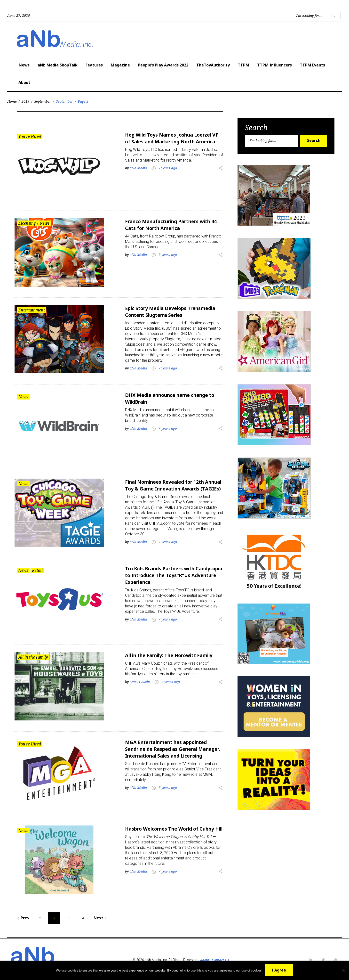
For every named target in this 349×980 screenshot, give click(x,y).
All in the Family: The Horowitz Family (171, 655)
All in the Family (33, 657)
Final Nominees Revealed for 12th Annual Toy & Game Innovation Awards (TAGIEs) (173, 487)
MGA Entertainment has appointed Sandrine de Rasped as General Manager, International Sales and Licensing (168, 752)
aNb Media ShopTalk (58, 65)
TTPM (243, 65)
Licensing (27, 223)
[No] (343, 970)
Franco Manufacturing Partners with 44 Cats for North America (173, 225)
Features (94, 65)
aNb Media (138, 168)
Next (101, 917)
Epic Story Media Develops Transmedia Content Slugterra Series (172, 311)
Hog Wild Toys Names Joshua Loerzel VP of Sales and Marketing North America (174, 138)
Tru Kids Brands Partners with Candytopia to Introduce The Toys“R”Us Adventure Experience (174, 576)
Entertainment (32, 309)
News (24, 65)
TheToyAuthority (213, 65)
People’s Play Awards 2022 (163, 65)
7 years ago (168, 168)
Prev (23, 917)
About (24, 82)
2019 (25, 101)
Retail (37, 571)
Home (12, 101)
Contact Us (220, 959)
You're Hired (30, 137)
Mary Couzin (140, 682)
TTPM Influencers (274, 65)
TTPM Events (312, 65)
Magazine (120, 65)
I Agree (279, 970)
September (43, 101)
